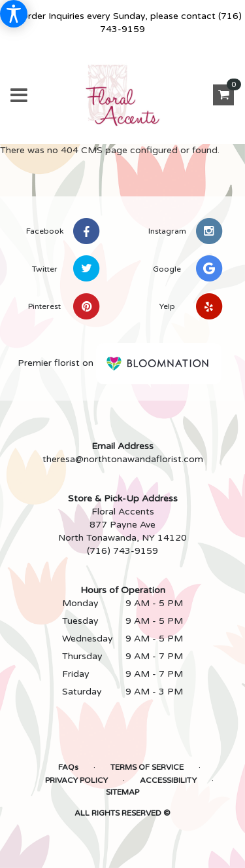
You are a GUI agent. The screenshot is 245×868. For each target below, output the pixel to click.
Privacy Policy (76, 780)
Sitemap (122, 792)
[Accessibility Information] (14, 14)
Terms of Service (147, 767)
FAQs (68, 767)
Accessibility (168, 780)
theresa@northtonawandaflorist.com (123, 459)
